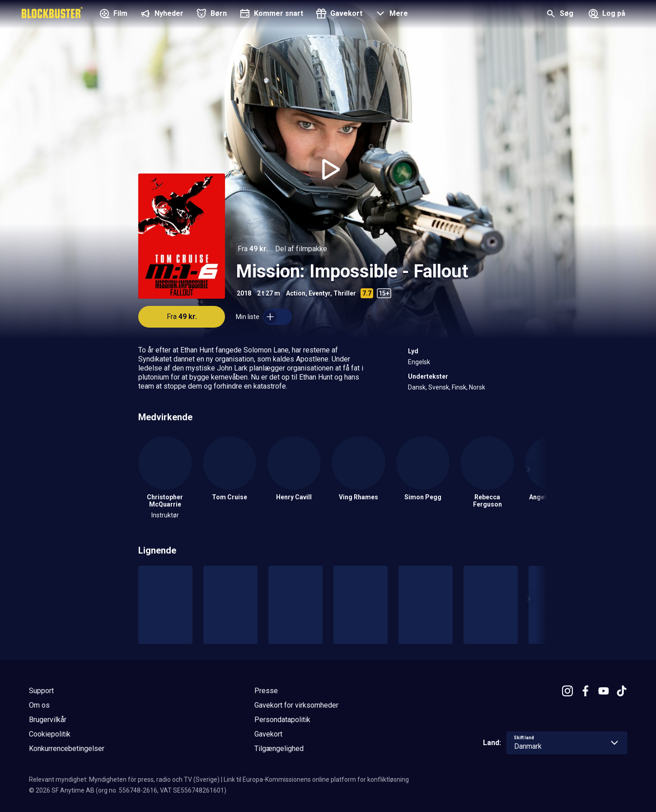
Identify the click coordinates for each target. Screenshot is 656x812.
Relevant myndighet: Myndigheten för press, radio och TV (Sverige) (124, 779)
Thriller (345, 293)
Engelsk (419, 362)
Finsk (459, 387)
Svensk (439, 387)
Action (296, 293)
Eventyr (319, 293)
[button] (391, 14)
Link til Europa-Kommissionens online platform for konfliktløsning (316, 779)
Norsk (477, 387)
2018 (244, 293)
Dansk (417, 387)
